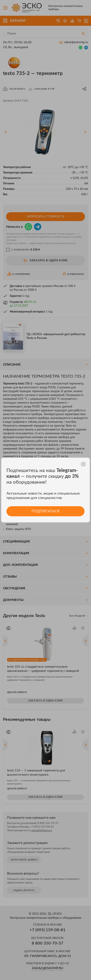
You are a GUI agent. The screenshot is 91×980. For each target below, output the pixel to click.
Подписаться (45, 511)
